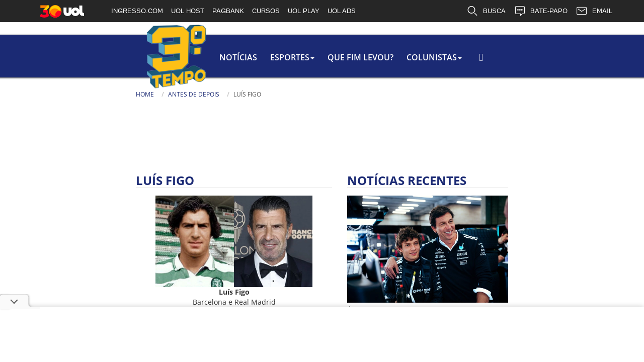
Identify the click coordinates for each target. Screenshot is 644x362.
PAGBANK (228, 11)
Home (34, 94)
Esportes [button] (182, 57)
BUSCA (486, 11)
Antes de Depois (83, 94)
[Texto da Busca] (498, 64)
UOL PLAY (304, 11)
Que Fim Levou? (252, 57)
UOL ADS (342, 11)
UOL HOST (188, 11)
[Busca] (546, 67)
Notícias (126, 57)
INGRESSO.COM (137, 11)
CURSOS (266, 11)
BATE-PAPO (541, 11)
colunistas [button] (328, 57)
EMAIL (594, 11)
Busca (468, 63)
